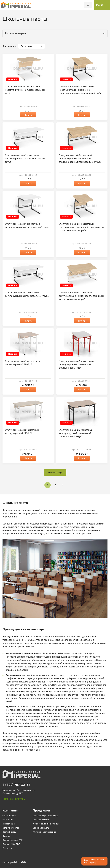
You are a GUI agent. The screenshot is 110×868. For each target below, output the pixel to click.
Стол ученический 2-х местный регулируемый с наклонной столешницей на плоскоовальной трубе (81, 296)
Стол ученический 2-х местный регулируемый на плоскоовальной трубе (27, 294)
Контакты (7, 848)
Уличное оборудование (44, 832)
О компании (8, 820)
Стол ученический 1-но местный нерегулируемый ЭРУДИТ (22, 363)
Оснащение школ (41, 820)
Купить (28, 115)
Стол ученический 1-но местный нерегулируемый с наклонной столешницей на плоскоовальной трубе (80, 90)
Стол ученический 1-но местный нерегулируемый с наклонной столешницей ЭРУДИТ (76, 365)
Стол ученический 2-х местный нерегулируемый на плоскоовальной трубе (25, 159)
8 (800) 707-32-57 (16, 785)
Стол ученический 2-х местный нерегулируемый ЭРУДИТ (22, 432)
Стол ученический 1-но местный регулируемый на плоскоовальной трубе (27, 226)
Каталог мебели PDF (13, 840)
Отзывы (6, 836)
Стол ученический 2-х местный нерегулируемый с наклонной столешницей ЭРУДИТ (76, 433)
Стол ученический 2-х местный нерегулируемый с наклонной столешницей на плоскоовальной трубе (80, 159)
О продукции (9, 824)
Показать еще (55, 473)
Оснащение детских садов (46, 816)
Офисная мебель (41, 828)
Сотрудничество (11, 828)
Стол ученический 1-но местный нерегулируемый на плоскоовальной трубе (25, 90)
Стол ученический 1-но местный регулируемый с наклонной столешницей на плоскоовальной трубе (81, 227)
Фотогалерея (9, 816)
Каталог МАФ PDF (11, 844)
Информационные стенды (46, 824)
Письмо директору (14, 799)
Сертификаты (9, 832)
